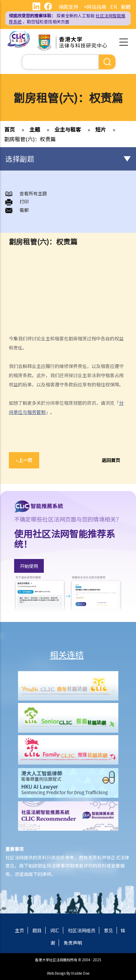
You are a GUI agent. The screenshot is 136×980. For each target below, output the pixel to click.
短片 (101, 129)
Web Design (56, 973)
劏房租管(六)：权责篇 (30, 139)
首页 (10, 129)
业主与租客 (68, 129)
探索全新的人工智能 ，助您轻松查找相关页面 (67, 18)
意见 (108, 930)
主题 (35, 129)
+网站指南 (95, 7)
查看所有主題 (33, 193)
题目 (37, 930)
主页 (19, 930)
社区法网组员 (82, 930)
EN (114, 7)
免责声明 (73, 943)
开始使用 (29, 566)
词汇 (55, 930)
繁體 (126, 7)
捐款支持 (69, 7)
